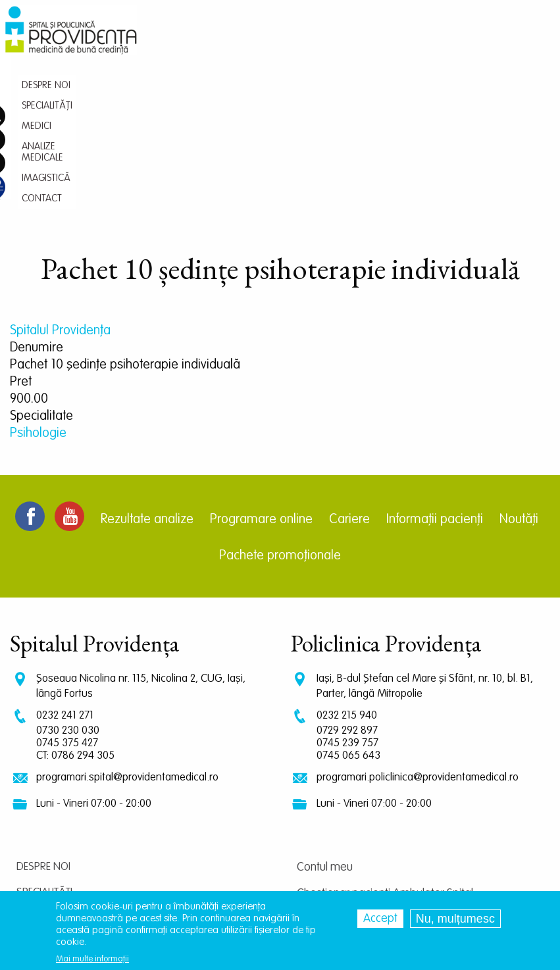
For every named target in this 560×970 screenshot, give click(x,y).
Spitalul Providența (60, 172)
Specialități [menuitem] (237, 43)
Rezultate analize (147, 361)
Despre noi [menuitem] (181, 43)
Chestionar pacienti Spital (358, 788)
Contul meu (325, 709)
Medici (32, 760)
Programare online (261, 361)
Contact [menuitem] (465, 43)
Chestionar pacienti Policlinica (368, 761)
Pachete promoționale (280, 397)
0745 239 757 (347, 585)
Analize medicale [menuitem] (344, 43)
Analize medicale (59, 785)
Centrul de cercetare (346, 814)
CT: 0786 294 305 (75, 597)
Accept (380, 919)
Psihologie (38, 275)
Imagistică (43, 811)
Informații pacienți (435, 361)
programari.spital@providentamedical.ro (127, 619)
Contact (38, 837)
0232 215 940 (347, 557)
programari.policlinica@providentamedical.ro (418, 619)
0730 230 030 (68, 572)
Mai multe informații (92, 959)
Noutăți (519, 361)
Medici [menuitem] (284, 43)
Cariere (349, 361)
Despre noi (43, 708)
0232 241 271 (65, 557)
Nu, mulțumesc (455, 919)
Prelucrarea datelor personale (369, 867)
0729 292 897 (347, 572)
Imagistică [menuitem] (414, 43)
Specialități (44, 734)
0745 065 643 (348, 597)
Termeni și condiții (339, 840)
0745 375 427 (67, 585)
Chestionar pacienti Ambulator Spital (385, 735)
